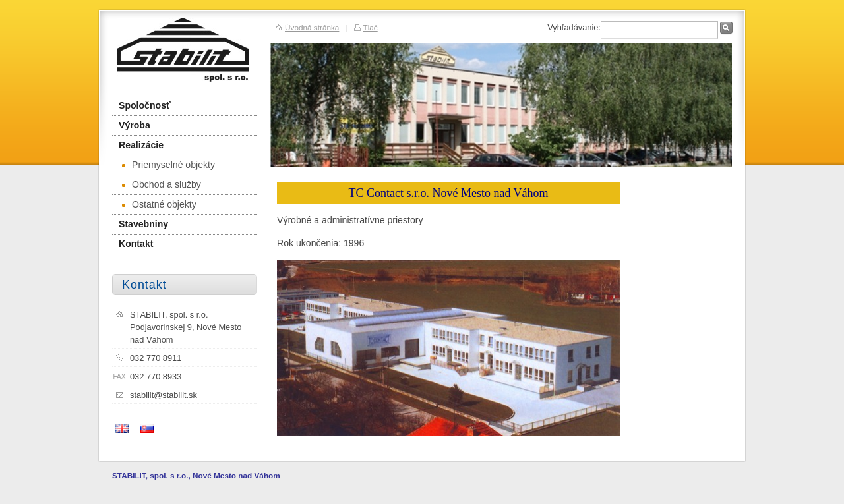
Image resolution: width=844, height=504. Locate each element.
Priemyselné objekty (168, 165)
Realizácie (141, 145)
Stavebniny (143, 224)
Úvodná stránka (312, 27)
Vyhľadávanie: (574, 27)
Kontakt (136, 244)
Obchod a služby (162, 184)
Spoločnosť (145, 105)
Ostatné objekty (159, 204)
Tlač (370, 27)
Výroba (135, 125)
